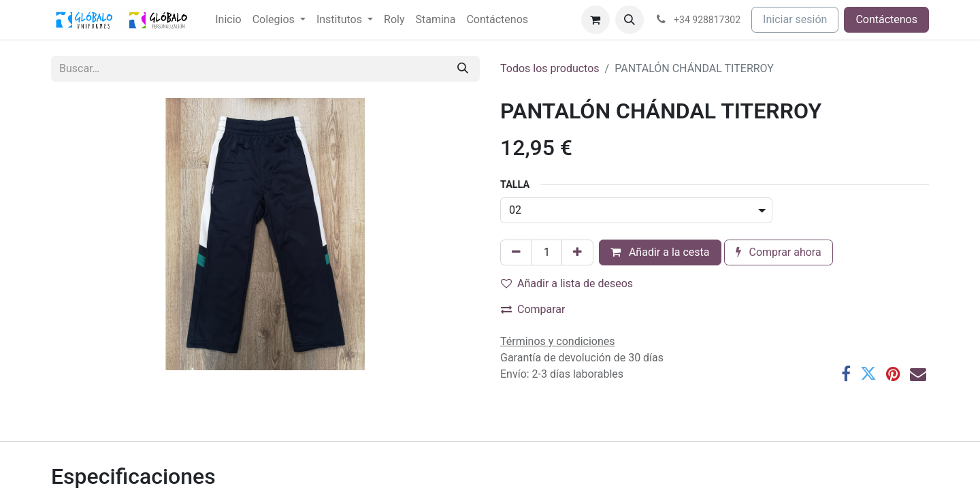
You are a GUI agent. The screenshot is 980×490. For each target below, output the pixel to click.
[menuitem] (228, 20)
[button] (630, 20)
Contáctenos (886, 19)
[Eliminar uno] (516, 252)
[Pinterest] (893, 374)
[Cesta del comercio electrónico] (595, 20)
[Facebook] (846, 374)
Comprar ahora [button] (779, 252)
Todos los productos (550, 68)
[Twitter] (868, 374)
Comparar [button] (533, 309)
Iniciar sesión (795, 19)
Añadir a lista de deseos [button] (567, 283)
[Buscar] (463, 69)
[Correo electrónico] (918, 374)
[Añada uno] (577, 252)
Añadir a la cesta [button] (660, 252)
